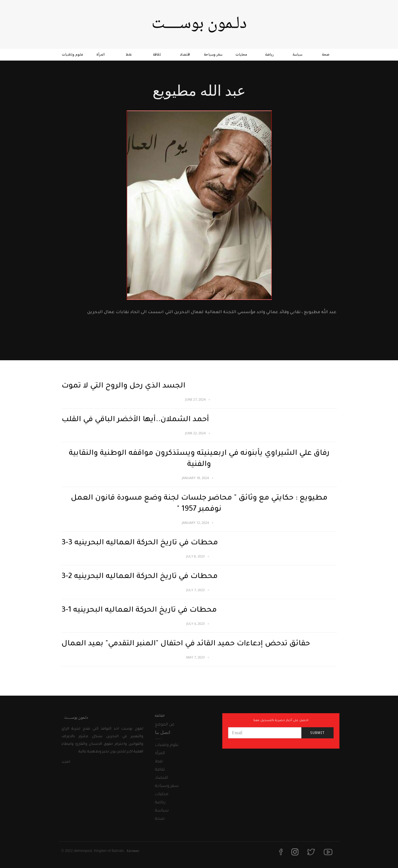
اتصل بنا (163, 732)
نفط (129, 54)
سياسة (298, 54)
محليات (241, 54)
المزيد (66, 762)
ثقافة (157, 54)
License (133, 850)
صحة (326, 54)
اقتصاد (185, 54)
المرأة (101, 54)
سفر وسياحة (213, 54)
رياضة (269, 54)
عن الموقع (165, 725)
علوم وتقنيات (72, 54)
